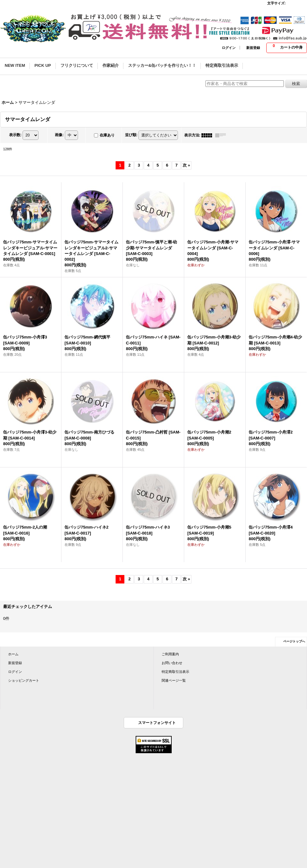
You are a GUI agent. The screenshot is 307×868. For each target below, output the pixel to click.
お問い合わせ (172, 663)
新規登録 (253, 48)
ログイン (229, 48)
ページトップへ (294, 641)
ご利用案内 (170, 654)
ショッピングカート (24, 680)
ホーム (13, 654)
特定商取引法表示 (175, 672)
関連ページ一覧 (174, 680)
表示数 (15, 135)
